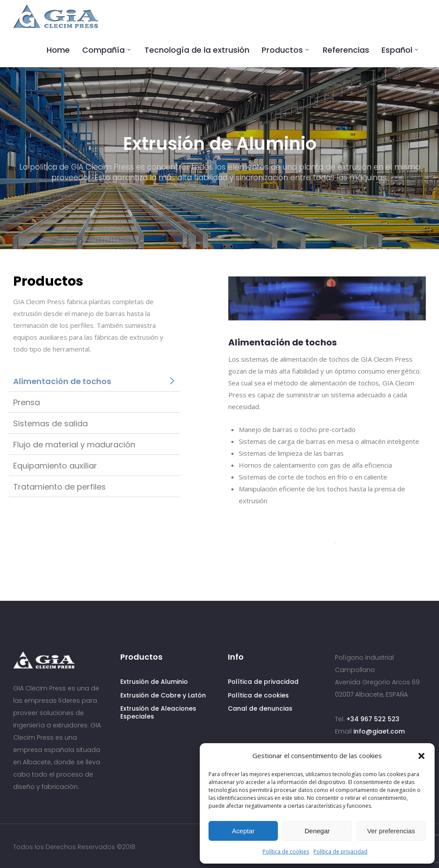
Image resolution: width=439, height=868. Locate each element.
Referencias (346, 50)
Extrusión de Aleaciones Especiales (158, 712)
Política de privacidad (340, 852)
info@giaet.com (379, 731)
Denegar (317, 831)
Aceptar (243, 831)
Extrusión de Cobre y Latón (163, 695)
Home (58, 50)
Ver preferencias (391, 831)
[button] (421, 756)
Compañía (103, 50)
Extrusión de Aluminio (154, 682)
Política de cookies (286, 852)
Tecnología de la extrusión (197, 50)
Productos (282, 50)
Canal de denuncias (260, 708)
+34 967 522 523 (373, 719)
